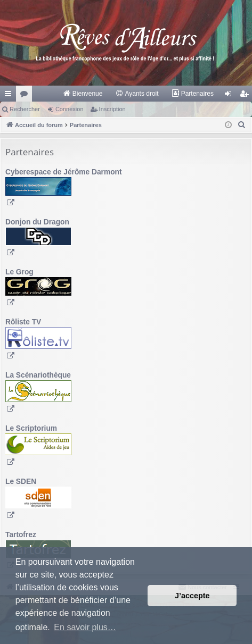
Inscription (112, 109)
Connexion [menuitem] (230, 96)
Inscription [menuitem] (246, 96)
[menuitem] (83, 94)
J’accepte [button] (192, 596)
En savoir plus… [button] (85, 627)
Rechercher (25, 109)
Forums (26, 96)
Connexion (70, 109)
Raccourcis (10, 96)
